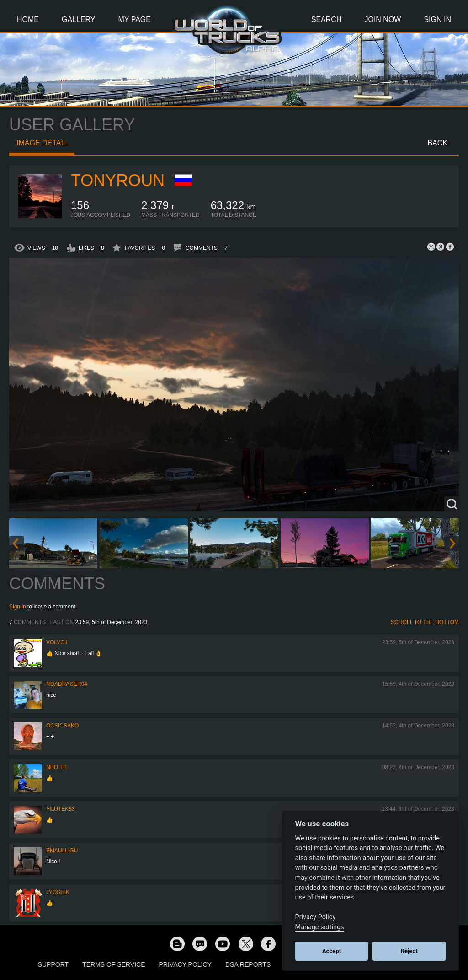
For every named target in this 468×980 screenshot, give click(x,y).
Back (437, 143)
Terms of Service (114, 964)
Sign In (437, 19)
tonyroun (118, 180)
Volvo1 (57, 642)
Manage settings (320, 927)
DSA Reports (248, 964)
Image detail (42, 143)
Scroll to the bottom (425, 622)
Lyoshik (58, 892)
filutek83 (61, 809)
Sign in (18, 607)
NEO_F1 (57, 767)
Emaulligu (62, 851)
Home (28, 19)
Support (53, 964)
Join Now (383, 19)
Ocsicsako (62, 726)
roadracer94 (67, 684)
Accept (332, 951)
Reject (409, 951)
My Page (135, 19)
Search (327, 19)
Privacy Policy (185, 964)
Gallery (79, 19)
